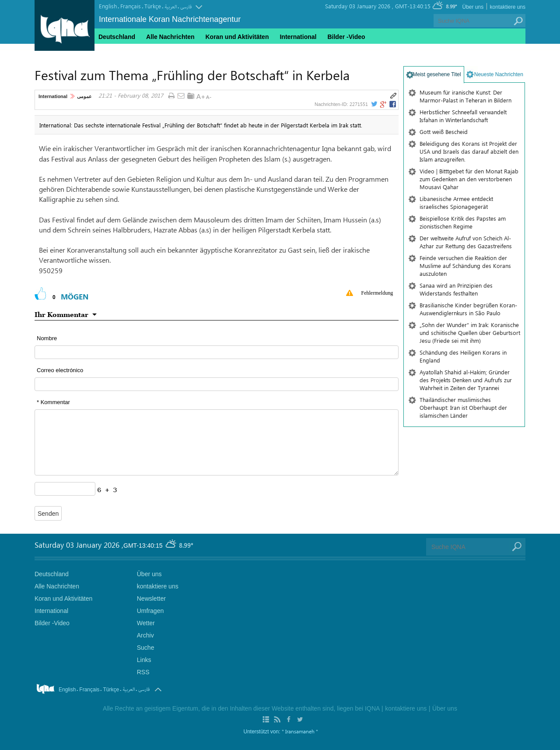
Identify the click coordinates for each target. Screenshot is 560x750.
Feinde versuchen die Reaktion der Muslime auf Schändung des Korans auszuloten (465, 266)
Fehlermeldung (377, 293)
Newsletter (151, 599)
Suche (146, 648)
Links (144, 660)
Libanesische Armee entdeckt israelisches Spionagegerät (456, 202)
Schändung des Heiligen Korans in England (463, 356)
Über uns (473, 7)
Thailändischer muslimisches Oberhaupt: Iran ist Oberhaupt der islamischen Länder (463, 407)
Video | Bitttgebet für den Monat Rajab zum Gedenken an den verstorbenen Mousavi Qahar (469, 179)
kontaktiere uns (508, 7)
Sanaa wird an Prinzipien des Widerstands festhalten (456, 289)
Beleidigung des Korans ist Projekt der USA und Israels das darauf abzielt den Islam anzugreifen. (469, 151)
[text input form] (217, 352)
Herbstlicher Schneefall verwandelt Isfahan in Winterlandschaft (463, 116)
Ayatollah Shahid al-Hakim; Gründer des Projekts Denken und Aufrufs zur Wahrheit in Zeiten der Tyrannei (466, 380)
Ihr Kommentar (61, 314)
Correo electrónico (60, 370)
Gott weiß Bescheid (444, 132)
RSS (143, 672)
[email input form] (217, 384)
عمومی (84, 96)
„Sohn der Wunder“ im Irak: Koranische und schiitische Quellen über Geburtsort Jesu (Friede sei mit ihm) (470, 333)
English (108, 6)
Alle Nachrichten (170, 37)
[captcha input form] (65, 489)
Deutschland (117, 37)
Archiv (145, 635)
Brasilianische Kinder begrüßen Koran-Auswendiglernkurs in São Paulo (468, 309)
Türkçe (153, 6)
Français (131, 6)
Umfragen (150, 611)
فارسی (186, 7)
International (53, 96)
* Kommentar (53, 402)
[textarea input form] (217, 442)
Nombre (47, 338)
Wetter (146, 623)
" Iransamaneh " (300, 731)
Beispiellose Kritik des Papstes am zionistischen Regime (463, 222)
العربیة (171, 7)
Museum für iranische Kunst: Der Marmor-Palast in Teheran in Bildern (465, 96)
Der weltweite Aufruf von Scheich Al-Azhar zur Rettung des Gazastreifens (466, 242)
